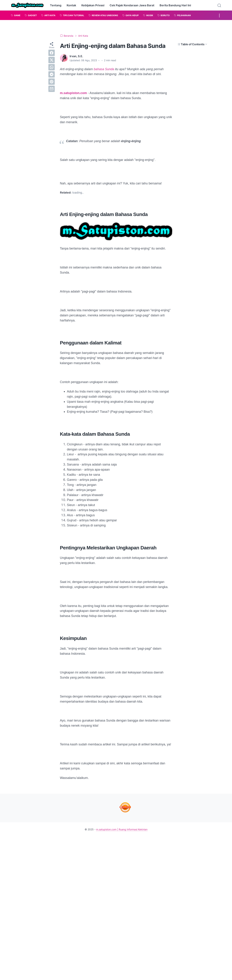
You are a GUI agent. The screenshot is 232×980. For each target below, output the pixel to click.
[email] (52, 89)
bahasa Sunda (104, 69)
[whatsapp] (52, 67)
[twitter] (52, 60)
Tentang (56, 5)
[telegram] (52, 74)
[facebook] (52, 53)
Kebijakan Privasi (93, 5)
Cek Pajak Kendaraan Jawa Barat (132, 5)
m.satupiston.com (73, 93)
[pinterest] (52, 82)
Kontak (71, 5)
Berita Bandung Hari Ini (175, 5)
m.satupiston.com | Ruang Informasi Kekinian (122, 829)
